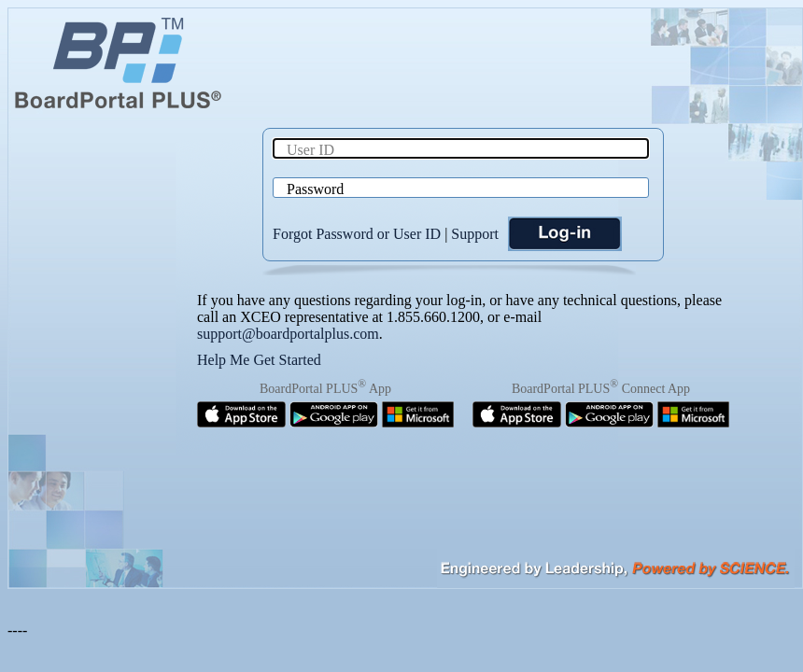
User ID (310, 150)
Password (315, 189)
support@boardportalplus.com (288, 334)
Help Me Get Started (259, 360)
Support (475, 234)
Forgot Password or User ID (357, 234)
